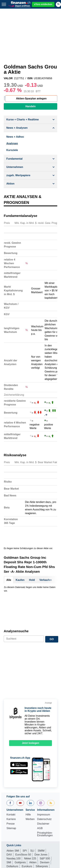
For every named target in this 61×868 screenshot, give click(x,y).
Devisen (45, 819)
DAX (9, 811)
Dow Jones (41, 811)
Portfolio (26, 831)
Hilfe (28, 772)
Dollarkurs (12, 823)
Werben (30, 776)
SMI (9, 819)
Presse (11, 781)
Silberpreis (42, 823)
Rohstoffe (12, 831)
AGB (40, 785)
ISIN (30, 78)
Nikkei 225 (30, 815)
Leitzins (47, 835)
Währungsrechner (17, 835)
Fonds (10, 827)
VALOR (8, 78)
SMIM (41, 808)
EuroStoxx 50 (23, 811)
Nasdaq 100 (14, 815)
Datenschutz (44, 776)
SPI (25, 808)
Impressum (44, 772)
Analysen (12, 143)
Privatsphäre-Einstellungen (45, 791)
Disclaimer (43, 781)
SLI (32, 808)
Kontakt (11, 772)
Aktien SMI (13, 808)
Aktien (33, 819)
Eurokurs (27, 823)
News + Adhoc (15, 137)
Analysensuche (16, 588)
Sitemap (11, 785)
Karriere (11, 776)
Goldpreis (20, 819)
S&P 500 (45, 815)
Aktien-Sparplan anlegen (31, 99)
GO (52, 596)
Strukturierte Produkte (30, 827)
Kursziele (12, 150)
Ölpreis (35, 835)
